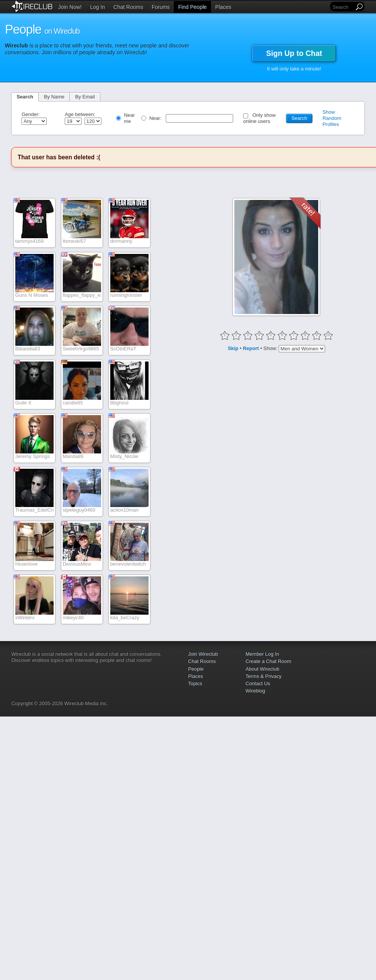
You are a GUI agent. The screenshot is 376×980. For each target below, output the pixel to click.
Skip (233, 348)
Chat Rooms (128, 7)
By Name (54, 97)
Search (25, 97)
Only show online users (259, 118)
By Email (85, 97)
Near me (129, 118)
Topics (195, 683)
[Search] (343, 7)
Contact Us (258, 683)
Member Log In (262, 654)
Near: (156, 118)
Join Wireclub (203, 654)
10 (328, 335)
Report (251, 348)
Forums (161, 7)
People (196, 669)
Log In (97, 7)
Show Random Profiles (332, 118)
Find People (192, 7)
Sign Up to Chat (294, 53)
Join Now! (69, 7)
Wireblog (255, 691)
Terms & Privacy (263, 676)
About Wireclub (262, 669)
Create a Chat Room (268, 661)
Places (223, 7)
